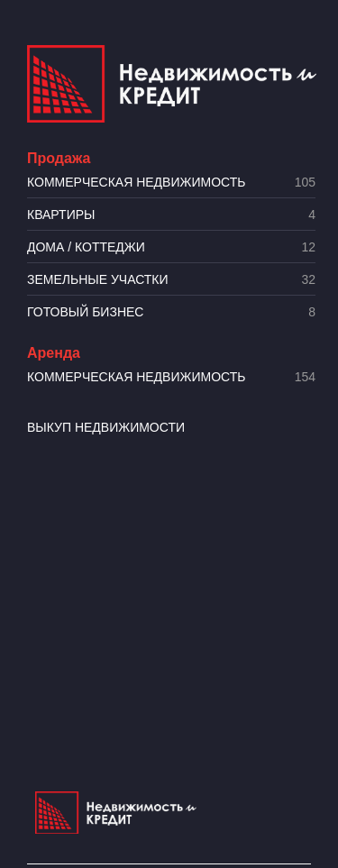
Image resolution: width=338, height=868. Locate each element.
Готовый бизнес (171, 312)
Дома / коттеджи (171, 247)
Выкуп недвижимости (106, 427)
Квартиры (171, 215)
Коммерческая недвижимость (171, 183)
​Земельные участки (171, 280)
